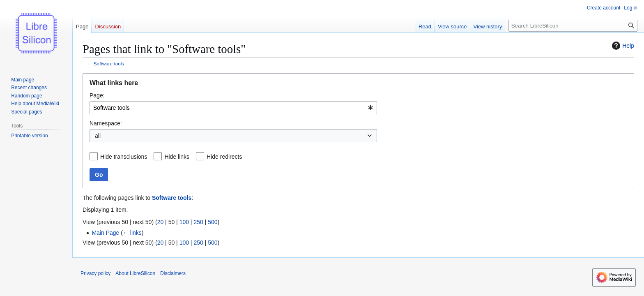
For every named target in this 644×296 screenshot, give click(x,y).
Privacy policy (95, 273)
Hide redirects (224, 157)
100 (184, 222)
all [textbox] (98, 136)
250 (198, 222)
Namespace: (106, 123)
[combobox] (233, 108)
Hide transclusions (124, 157)
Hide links (177, 157)
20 (161, 222)
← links (132, 233)
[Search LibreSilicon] (573, 26)
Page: (97, 95)
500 (213, 222)
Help (622, 46)
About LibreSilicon (135, 273)
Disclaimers (173, 273)
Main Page (105, 233)
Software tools (109, 64)
